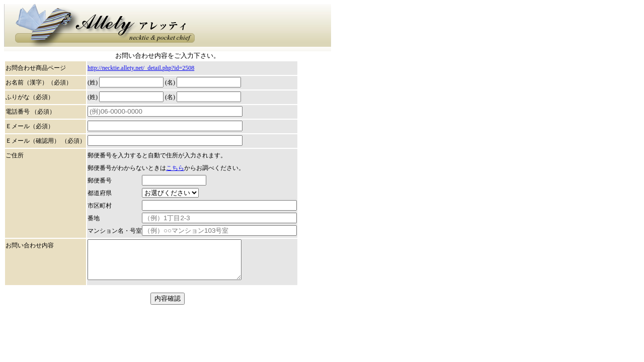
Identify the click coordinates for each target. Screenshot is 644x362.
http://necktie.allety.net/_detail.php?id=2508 (141, 68)
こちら (175, 168)
